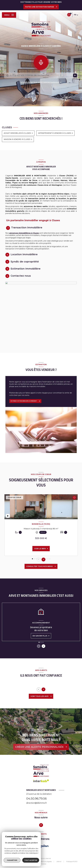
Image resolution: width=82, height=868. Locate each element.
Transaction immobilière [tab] (27, 228)
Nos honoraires (30, 861)
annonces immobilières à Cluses (24, 233)
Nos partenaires (15, 861)
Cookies (43, 864)
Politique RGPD (72, 861)
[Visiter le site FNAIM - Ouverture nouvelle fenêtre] (34, 846)
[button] (43, 560)
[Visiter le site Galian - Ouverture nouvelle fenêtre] (44, 846)
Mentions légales (46, 861)
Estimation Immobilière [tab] (26, 269)
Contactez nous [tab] (21, 276)
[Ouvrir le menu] (9, 15)
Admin (59, 861)
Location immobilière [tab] (24, 254)
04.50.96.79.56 (36, 798)
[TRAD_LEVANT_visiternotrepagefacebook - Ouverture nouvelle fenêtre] (41, 825)
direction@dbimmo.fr (37, 803)
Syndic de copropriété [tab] (25, 262)
